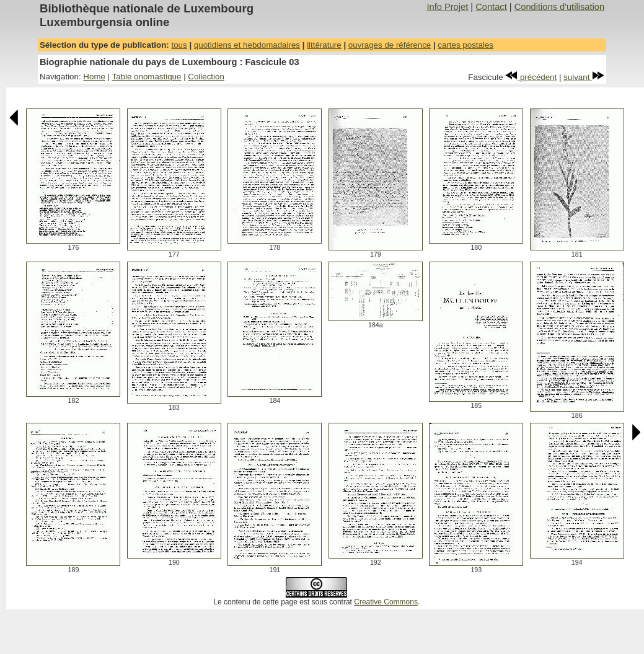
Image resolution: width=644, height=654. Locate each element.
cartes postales (465, 45)
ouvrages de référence (390, 45)
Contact (491, 7)
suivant (584, 77)
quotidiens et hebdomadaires (247, 45)
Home (94, 77)
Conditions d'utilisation (559, 7)
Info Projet (447, 7)
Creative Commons (386, 602)
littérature (324, 45)
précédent (531, 77)
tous (179, 45)
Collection (206, 77)
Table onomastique (147, 77)
